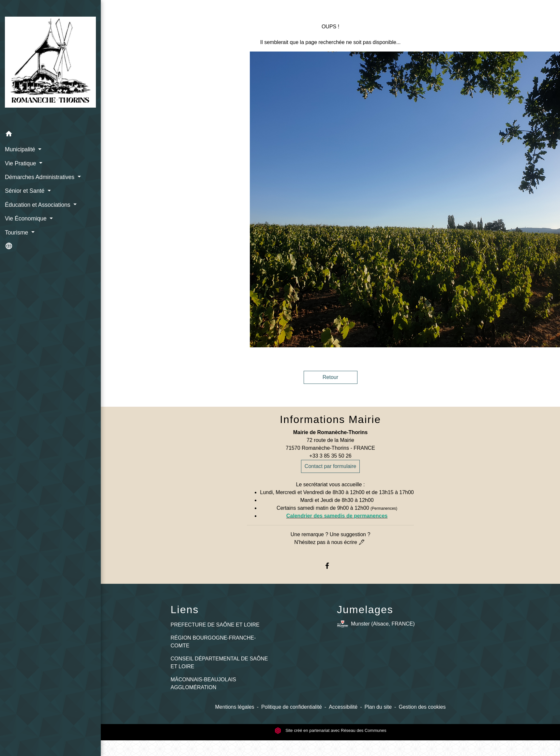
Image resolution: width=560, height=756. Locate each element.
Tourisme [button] (17, 233)
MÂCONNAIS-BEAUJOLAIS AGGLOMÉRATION (203, 683)
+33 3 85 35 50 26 (330, 456)
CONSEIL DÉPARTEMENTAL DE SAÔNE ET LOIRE (219, 663)
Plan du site (378, 707)
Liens (185, 610)
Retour (330, 377)
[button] (50, 135)
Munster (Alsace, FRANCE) (376, 624)
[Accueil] (50, 63)
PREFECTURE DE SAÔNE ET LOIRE (215, 625)
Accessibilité (343, 707)
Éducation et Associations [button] (38, 205)
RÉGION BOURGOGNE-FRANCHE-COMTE (213, 642)
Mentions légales (235, 707)
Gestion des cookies (422, 707)
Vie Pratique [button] (21, 163)
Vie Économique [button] (27, 219)
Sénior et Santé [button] (25, 191)
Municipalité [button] (21, 149)
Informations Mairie (330, 419)
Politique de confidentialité (292, 707)
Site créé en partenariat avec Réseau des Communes (331, 730)
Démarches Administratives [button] (40, 177)
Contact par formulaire (330, 466)
